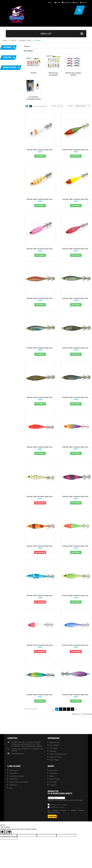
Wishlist (52, 776)
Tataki (33, 73)
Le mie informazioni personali (19, 782)
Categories (53, 785)
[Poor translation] (8, 832)
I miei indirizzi (14, 779)
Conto (57, 3)
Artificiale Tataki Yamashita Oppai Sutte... (40, 150)
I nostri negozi (54, 760)
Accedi (76, 3)
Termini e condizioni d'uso (58, 754)
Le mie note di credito (17, 776)
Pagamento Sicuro (56, 757)
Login (11, 788)
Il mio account (14, 766)
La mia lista (67, 3)
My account (53, 770)
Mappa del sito (54, 742)
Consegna (53, 751)
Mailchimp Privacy (54, 812)
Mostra (54, 106)
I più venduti (54, 748)
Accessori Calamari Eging (33, 98)
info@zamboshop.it (18, 754)
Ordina (70, 106)
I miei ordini (13, 773)
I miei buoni (13, 785)
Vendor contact (54, 779)
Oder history (54, 773)
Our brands (46, 726)
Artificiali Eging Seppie (73, 74)
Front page (53, 782)
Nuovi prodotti (54, 745)
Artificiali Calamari (53, 74)
